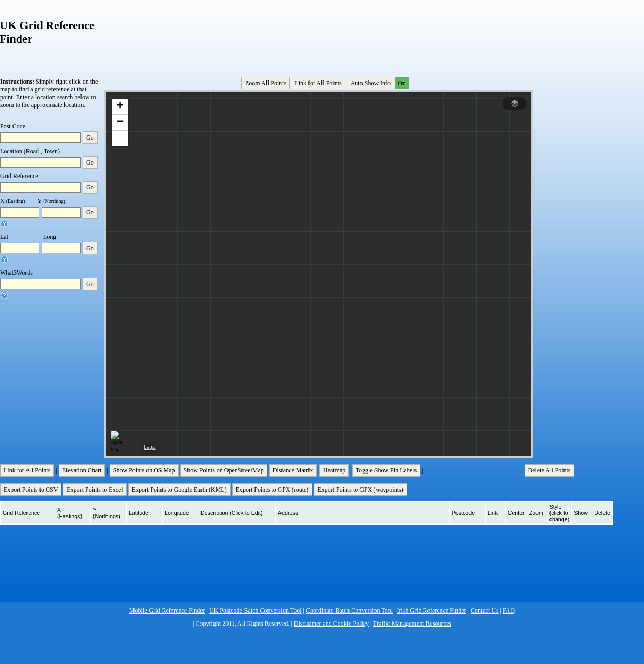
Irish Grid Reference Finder (432, 611)
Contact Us (485, 611)
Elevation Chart (82, 470)
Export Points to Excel (95, 490)
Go (90, 138)
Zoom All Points (266, 83)
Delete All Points (549, 470)
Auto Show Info (379, 83)
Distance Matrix (293, 470)
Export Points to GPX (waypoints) (360, 490)
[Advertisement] (319, 36)
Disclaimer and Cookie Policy (331, 624)
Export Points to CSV (31, 490)
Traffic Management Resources (412, 624)
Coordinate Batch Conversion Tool (349, 611)
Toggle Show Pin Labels (386, 470)
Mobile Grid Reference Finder (167, 611)
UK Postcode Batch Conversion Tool (256, 611)
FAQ (509, 611)
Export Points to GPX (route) (272, 490)
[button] (120, 107)
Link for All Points (318, 83)
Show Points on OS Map (144, 470)
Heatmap (334, 470)
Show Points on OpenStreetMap (224, 470)
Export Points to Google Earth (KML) (179, 490)
